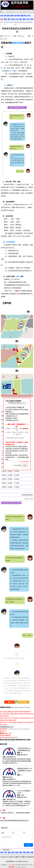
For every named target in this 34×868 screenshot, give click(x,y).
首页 (2, 16)
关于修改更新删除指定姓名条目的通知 (15, 438)
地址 (18, 276)
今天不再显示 (17, 465)
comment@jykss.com (14, 729)
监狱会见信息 (9, 22)
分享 (23, 702)
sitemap (18, 867)
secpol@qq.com (26, 729)
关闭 (25, 465)
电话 (17, 236)
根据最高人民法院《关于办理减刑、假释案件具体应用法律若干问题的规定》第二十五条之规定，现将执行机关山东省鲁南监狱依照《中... (17, 804)
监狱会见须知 (18, 43)
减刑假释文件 (11, 757)
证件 (12, 85)
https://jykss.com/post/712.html (20, 707)
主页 (1, 22)
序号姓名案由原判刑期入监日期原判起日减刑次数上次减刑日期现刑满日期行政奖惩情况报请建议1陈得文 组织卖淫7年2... (17, 761)
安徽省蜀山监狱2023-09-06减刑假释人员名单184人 (25, 771)
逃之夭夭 (7, 36)
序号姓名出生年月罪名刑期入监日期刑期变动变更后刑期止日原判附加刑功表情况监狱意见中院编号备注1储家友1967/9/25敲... (17, 783)
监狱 (11, 288)
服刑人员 (11, 71)
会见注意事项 (10, 242)
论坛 (2, 19)
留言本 (16, 738)
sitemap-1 (23, 867)
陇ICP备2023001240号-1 (26, 865)
